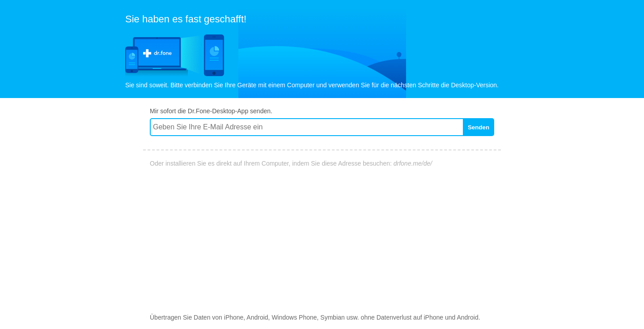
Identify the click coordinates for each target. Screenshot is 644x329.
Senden (479, 127)
